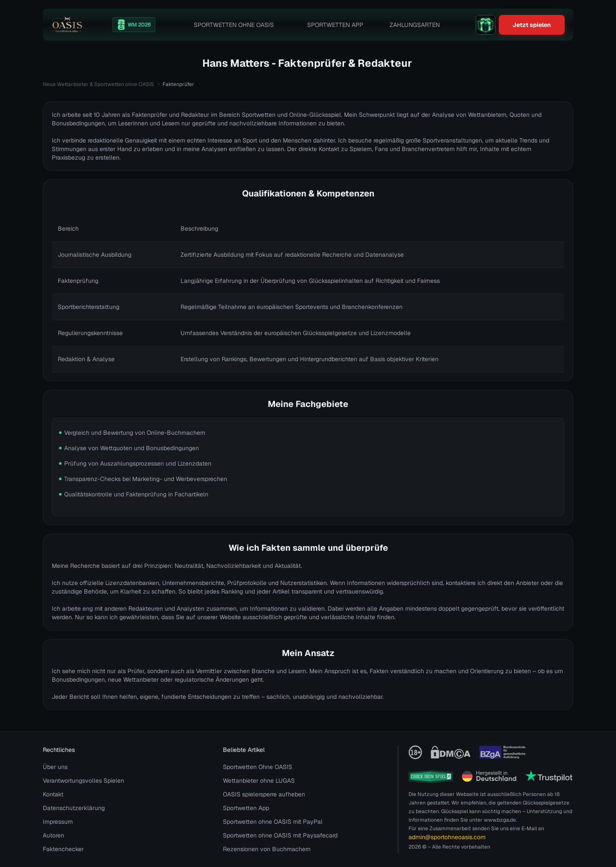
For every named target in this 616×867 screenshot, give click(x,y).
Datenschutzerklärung (74, 808)
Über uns (55, 767)
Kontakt (53, 794)
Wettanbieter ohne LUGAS (259, 781)
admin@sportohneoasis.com (447, 837)
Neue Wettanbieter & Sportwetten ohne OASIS (98, 84)
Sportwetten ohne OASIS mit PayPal (273, 822)
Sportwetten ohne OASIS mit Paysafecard (280, 835)
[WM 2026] (134, 25)
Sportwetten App (335, 25)
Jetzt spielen (532, 25)
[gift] (486, 25)
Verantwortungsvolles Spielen (83, 781)
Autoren (53, 835)
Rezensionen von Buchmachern (267, 849)
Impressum (58, 822)
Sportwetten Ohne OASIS (234, 25)
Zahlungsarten (415, 25)
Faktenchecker (63, 849)
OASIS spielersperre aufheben (264, 794)
